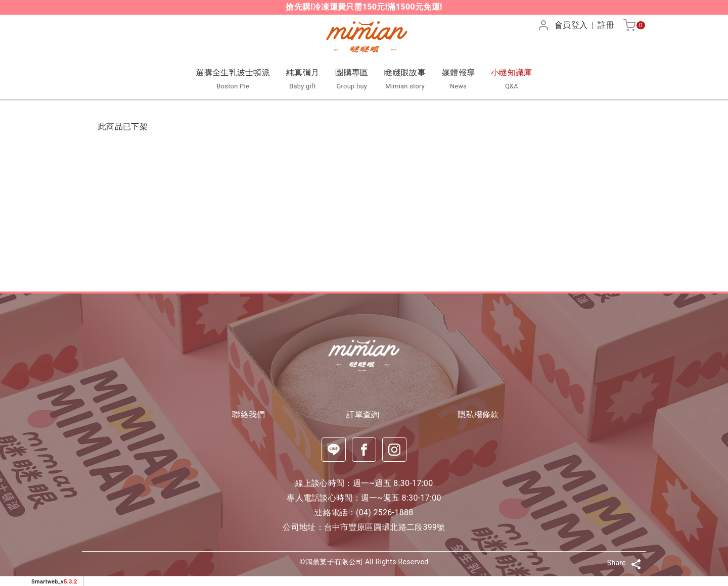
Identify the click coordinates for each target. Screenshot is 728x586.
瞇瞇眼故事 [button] (405, 80)
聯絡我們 (248, 414)
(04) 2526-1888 (385, 512)
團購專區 (352, 80)
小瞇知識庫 (512, 80)
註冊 (606, 25)
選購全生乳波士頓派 (233, 80)
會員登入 (571, 25)
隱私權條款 (479, 414)
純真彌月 (303, 80)
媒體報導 (458, 80)
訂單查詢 (364, 414)
